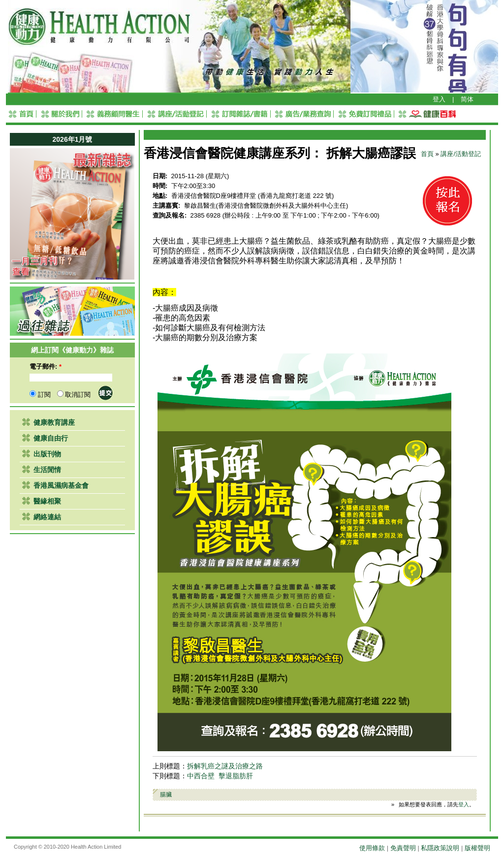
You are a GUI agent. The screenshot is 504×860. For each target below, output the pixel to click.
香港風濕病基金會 (61, 485)
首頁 (427, 154)
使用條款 (372, 848)
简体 (467, 99)
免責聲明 (403, 848)
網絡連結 (47, 517)
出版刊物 (47, 454)
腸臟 (166, 794)
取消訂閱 (74, 395)
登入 (439, 99)
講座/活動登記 (461, 154)
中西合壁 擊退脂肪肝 (220, 776)
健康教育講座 (54, 422)
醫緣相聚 (47, 501)
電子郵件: (46, 366)
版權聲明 (477, 848)
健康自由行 (51, 438)
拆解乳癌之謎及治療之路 (225, 766)
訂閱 (40, 395)
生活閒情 (47, 470)
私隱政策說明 (440, 848)
